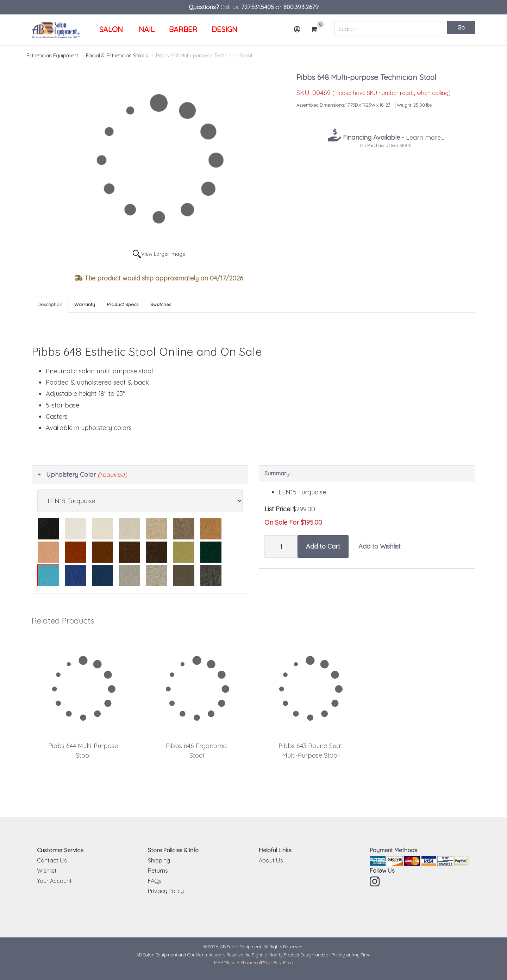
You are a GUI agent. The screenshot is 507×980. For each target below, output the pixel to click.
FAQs (155, 881)
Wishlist (47, 871)
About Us (271, 860)
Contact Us (52, 860)
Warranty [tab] (85, 304)
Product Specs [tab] (123, 304)
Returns (158, 871)
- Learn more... (393, 137)
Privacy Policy (166, 891)
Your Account (54, 881)
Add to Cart (323, 546)
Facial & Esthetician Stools (117, 56)
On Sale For (282, 522)
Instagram (375, 881)
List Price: (278, 509)
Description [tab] (50, 304)
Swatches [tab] (161, 304)
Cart (317, 29)
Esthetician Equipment (52, 56)
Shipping (159, 860)
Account (299, 32)
